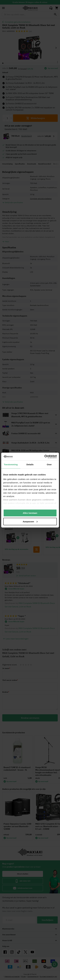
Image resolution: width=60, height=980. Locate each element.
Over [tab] (49, 464)
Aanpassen (30, 521)
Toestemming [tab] (11, 464)
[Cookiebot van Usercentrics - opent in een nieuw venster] (44, 457)
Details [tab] (30, 464)
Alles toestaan (30, 513)
